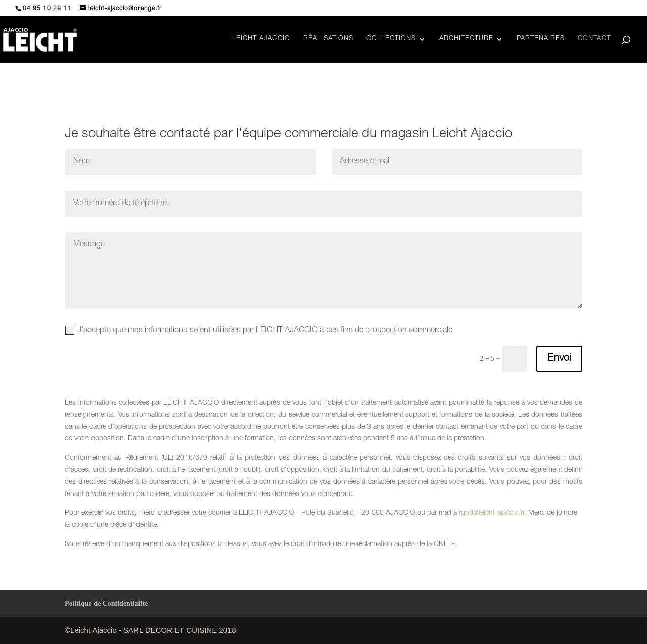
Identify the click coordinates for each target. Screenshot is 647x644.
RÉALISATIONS (328, 39)
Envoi (559, 359)
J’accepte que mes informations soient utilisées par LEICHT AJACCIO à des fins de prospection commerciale (259, 330)
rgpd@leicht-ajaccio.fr (492, 513)
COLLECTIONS (391, 39)
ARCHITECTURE (466, 39)
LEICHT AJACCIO (261, 39)
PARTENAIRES (541, 39)
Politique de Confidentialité (106, 603)
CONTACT (594, 39)
